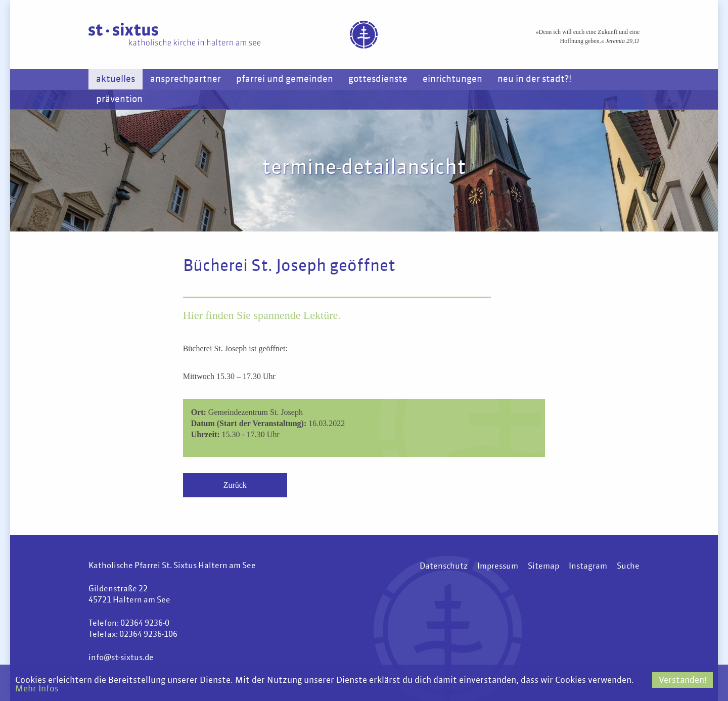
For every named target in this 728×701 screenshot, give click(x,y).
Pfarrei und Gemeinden (285, 79)
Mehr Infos (37, 689)
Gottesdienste (378, 79)
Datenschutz (444, 567)
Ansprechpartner (186, 79)
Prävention (119, 100)
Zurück (235, 485)
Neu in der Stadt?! (534, 79)
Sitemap (543, 567)
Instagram (588, 567)
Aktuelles (116, 79)
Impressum (498, 567)
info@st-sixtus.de (121, 658)
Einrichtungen (452, 79)
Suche (628, 567)
